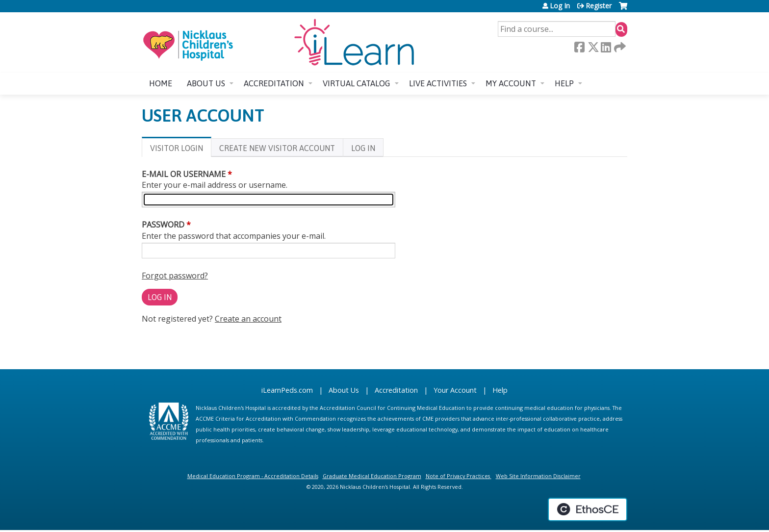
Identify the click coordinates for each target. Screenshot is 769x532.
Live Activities (438, 83)
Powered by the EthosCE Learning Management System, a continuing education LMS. (588, 509)
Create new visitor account (277, 148)
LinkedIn (606, 47)
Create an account (248, 319)
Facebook (579, 47)
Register (599, 6)
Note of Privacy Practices (458, 476)
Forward (619, 47)
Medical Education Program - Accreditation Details (253, 476)
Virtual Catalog (357, 83)
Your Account (455, 390)
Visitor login (181, 150)
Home (161, 83)
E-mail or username (184, 174)
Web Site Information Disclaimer (538, 476)
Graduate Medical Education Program (372, 476)
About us (206, 83)
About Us (344, 390)
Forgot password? (175, 276)
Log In (560, 6)
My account (511, 83)
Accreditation (274, 83)
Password (163, 225)
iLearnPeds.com (287, 390)
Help (564, 83)
